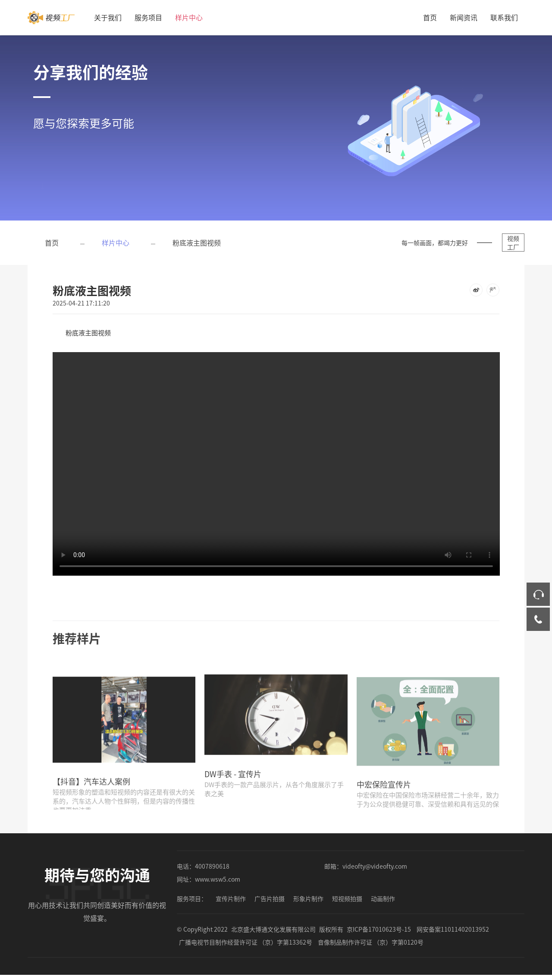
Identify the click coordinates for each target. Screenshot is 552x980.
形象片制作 (308, 904)
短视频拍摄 (347, 904)
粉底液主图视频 (197, 243)
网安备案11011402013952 (453, 934)
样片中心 (189, 17)
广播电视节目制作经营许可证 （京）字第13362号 (246, 947)
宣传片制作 (231, 904)
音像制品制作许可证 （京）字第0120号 (371, 947)
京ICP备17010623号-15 (379, 934)
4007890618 (212, 871)
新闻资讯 (464, 17)
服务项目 (148, 17)
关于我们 (108, 17)
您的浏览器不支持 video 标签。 (276, 457)
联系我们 (504, 17)
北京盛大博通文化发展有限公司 (273, 934)
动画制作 (383, 904)
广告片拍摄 (270, 904)
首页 (430, 17)
